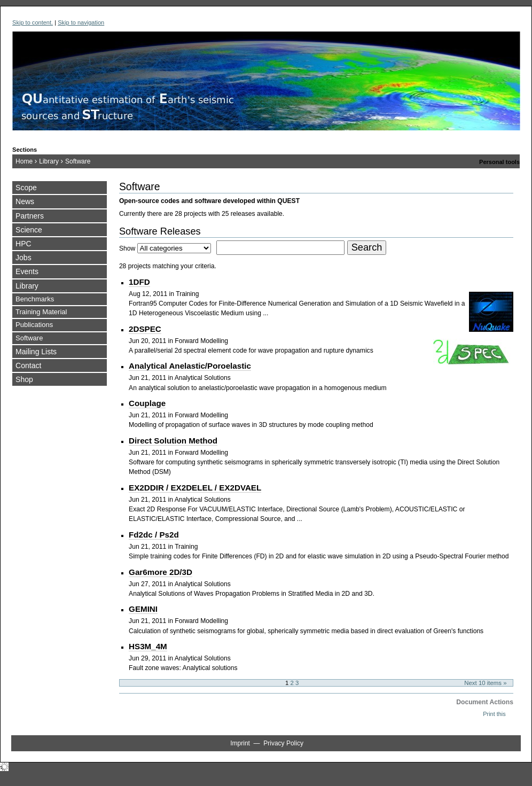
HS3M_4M (148, 646)
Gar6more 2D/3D (161, 572)
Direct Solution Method (173, 441)
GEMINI (143, 609)
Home (24, 161)
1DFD (139, 282)
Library (49, 161)
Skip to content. (33, 22)
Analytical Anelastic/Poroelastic (190, 366)
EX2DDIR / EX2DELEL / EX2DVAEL (195, 488)
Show (127, 248)
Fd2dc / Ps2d (154, 535)
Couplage (147, 403)
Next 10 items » (485, 683)
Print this (494, 714)
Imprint (240, 743)
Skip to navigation (81, 22)
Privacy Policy (283, 743)
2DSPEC (145, 329)
